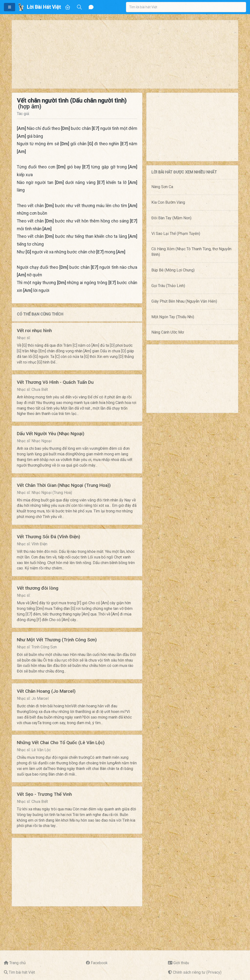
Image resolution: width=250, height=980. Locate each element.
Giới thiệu (181, 963)
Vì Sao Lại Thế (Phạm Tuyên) (176, 234)
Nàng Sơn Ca (162, 187)
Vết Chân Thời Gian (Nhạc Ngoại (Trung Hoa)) (64, 485)
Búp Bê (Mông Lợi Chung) (173, 270)
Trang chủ (17, 963)
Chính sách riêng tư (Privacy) (197, 972)
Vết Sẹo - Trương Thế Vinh (44, 794)
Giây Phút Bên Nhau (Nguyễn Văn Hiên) (184, 301)
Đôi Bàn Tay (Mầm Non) (171, 218)
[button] (10, 7)
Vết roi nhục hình (34, 331)
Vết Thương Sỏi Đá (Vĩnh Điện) (48, 537)
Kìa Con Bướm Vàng (168, 202)
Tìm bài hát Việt (22, 972)
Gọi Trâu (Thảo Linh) (168, 286)
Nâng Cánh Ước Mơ (168, 332)
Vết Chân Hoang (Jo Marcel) (46, 691)
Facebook (99, 963)
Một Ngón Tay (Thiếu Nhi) (173, 317)
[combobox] (186, 7)
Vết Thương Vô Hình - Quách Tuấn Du (55, 382)
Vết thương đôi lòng (38, 588)
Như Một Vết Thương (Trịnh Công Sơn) (57, 640)
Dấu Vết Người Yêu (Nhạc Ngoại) (51, 434)
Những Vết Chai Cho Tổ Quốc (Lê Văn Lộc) (61, 743)
